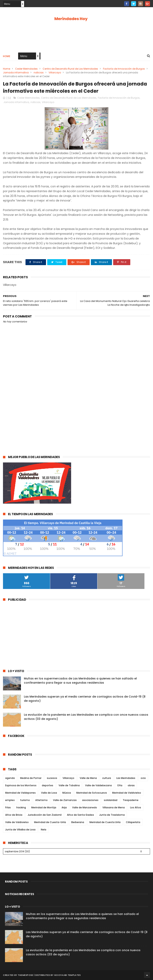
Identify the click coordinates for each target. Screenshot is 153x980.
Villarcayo (55, 73)
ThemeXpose (26, 975)
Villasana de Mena (114, 807)
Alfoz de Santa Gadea (80, 815)
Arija (64, 807)
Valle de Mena (88, 778)
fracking (21, 807)
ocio (143, 778)
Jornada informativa (16, 73)
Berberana (78, 822)
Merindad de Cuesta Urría (105, 822)
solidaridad (111, 800)
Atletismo (41, 800)
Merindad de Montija (44, 807)
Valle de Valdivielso (17, 822)
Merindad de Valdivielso (127, 793)
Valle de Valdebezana (98, 785)
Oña (120, 785)
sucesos (52, 778)
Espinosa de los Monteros (21, 785)
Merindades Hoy (71, 19)
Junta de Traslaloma (112, 815)
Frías (8, 807)
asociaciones (90, 800)
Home (7, 56)
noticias (39, 73)
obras (131, 785)
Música (67, 793)
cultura (107, 778)
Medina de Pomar (31, 778)
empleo (10, 800)
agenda (10, 778)
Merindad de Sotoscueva (92, 793)
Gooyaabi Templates (67, 975)
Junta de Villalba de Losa (20, 830)
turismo (25, 800)
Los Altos (136, 807)
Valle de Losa (49, 793)
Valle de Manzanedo (85, 807)
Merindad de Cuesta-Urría (50, 822)
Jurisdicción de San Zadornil (45, 815)
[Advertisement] (76, 36)
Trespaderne (131, 800)
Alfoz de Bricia (14, 815)
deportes (48, 785)
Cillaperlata (133, 822)
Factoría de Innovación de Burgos (124, 69)
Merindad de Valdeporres (20, 793)
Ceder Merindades (26, 69)
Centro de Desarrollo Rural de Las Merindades (70, 69)
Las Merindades (126, 778)
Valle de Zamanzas (65, 800)
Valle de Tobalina (69, 785)
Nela (44, 830)
